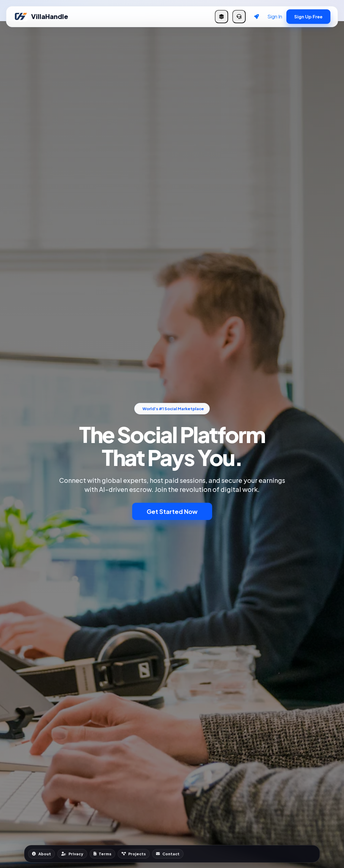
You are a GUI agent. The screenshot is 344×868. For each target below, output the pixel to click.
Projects (134, 854)
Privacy (72, 854)
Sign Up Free (308, 16)
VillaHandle (41, 17)
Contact (168, 854)
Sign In (275, 16)
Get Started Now (172, 511)
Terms (102, 854)
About (41, 854)
